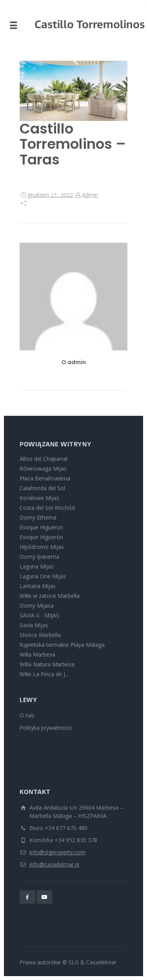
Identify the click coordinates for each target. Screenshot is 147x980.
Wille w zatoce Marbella (50, 596)
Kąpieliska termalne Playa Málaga (62, 645)
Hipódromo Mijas (42, 547)
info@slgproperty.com (57, 852)
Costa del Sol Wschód (47, 508)
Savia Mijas (34, 625)
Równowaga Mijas (43, 468)
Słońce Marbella (40, 635)
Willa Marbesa (37, 654)
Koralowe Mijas (39, 498)
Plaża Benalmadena (45, 478)
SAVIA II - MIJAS (39, 615)
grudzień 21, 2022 (50, 195)
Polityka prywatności (46, 728)
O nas (27, 715)
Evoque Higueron (41, 527)
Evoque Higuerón (41, 537)
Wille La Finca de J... (44, 674)
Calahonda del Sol (42, 488)
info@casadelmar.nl (54, 864)
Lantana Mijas (38, 586)
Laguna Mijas (37, 566)
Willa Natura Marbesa (47, 664)
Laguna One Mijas (43, 576)
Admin (90, 195)
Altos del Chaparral (44, 459)
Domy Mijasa (37, 606)
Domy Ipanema (39, 557)
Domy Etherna (38, 517)
